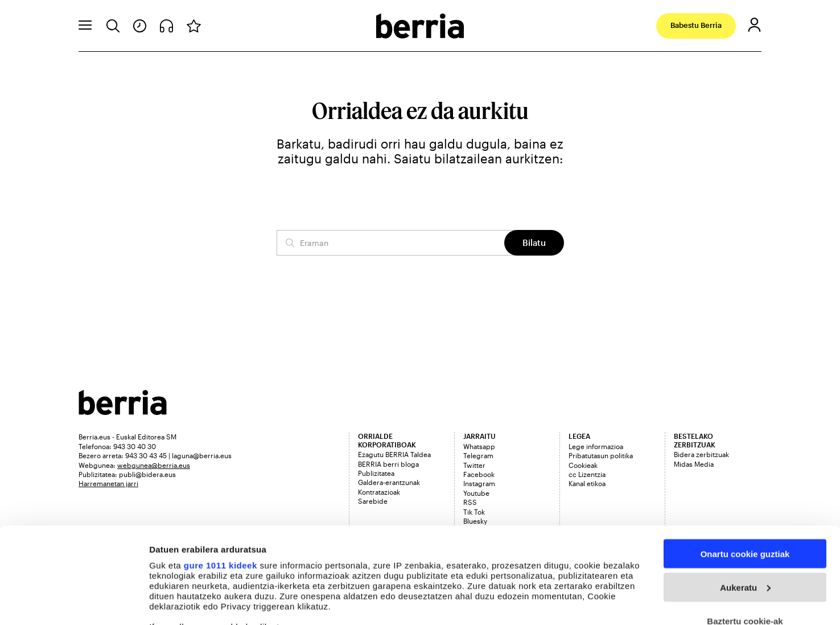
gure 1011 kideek (221, 476)
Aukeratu (745, 498)
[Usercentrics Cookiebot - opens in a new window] (74, 603)
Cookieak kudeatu (186, 603)
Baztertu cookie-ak (745, 531)
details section (546, 572)
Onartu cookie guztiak (745, 464)
